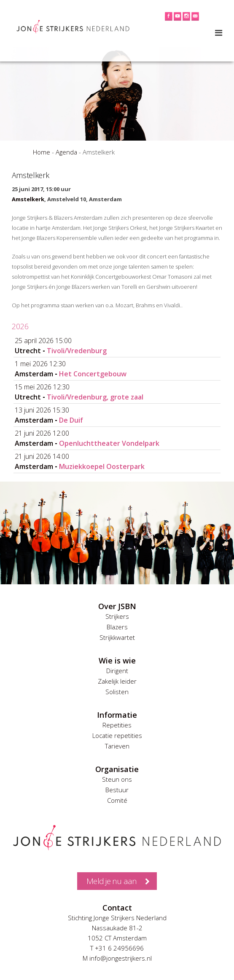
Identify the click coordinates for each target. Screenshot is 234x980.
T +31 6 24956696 (117, 948)
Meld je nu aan (112, 881)
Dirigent (117, 671)
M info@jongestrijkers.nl (117, 958)
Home (42, 152)
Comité (117, 800)
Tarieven (117, 746)
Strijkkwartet (117, 637)
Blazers (117, 627)
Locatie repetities (117, 735)
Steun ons (117, 779)
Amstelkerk (28, 199)
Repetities (117, 725)
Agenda (66, 152)
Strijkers (117, 616)
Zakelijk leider (117, 681)
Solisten (117, 692)
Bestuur (117, 790)
